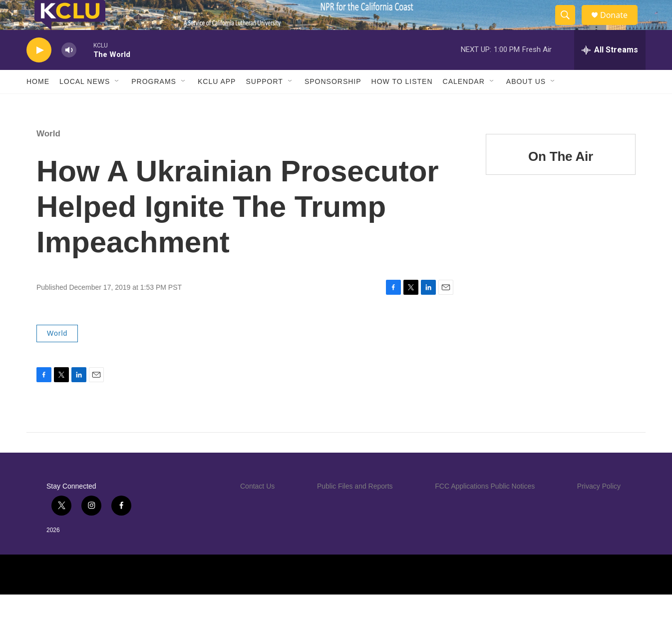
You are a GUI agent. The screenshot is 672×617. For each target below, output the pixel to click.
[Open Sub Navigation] (117, 104)
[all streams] (610, 72)
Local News (85, 104)
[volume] (69, 73)
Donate (620, 26)
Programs (154, 104)
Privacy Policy (599, 509)
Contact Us (257, 509)
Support (264, 104)
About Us (526, 104)
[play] (39, 73)
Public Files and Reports (355, 509)
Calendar (464, 104)
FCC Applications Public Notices (485, 509)
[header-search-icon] (570, 26)
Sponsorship (333, 104)
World (48, 156)
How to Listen (402, 104)
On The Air (561, 179)
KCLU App (217, 104)
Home (38, 104)
